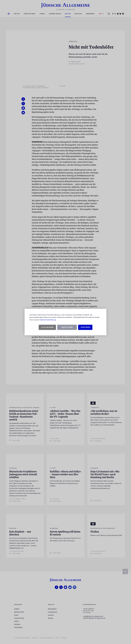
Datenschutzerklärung (48, 320)
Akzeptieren (85, 327)
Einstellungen (67, 327)
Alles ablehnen (47, 327)
